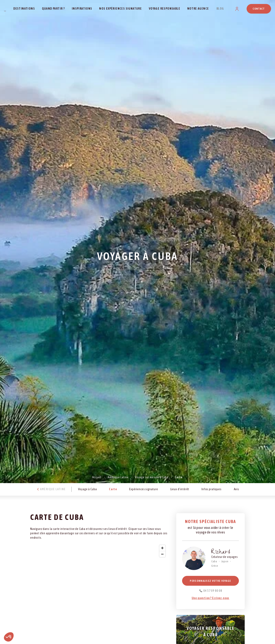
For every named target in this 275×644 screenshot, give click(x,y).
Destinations (24, 9)
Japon (225, 561)
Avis (236, 489)
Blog (220, 9)
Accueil (97, 477)
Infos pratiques (212, 489)
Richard (221, 553)
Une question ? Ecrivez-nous (211, 598)
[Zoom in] (162, 548)
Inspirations (82, 9)
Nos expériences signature (120, 9)
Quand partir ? (53, 9)
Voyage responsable (165, 9)
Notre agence (198, 9)
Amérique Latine (118, 477)
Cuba (214, 561)
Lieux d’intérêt (180, 489)
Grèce (215, 566)
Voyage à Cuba (87, 489)
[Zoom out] (162, 554)
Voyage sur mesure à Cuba (152, 477)
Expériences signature (144, 489)
